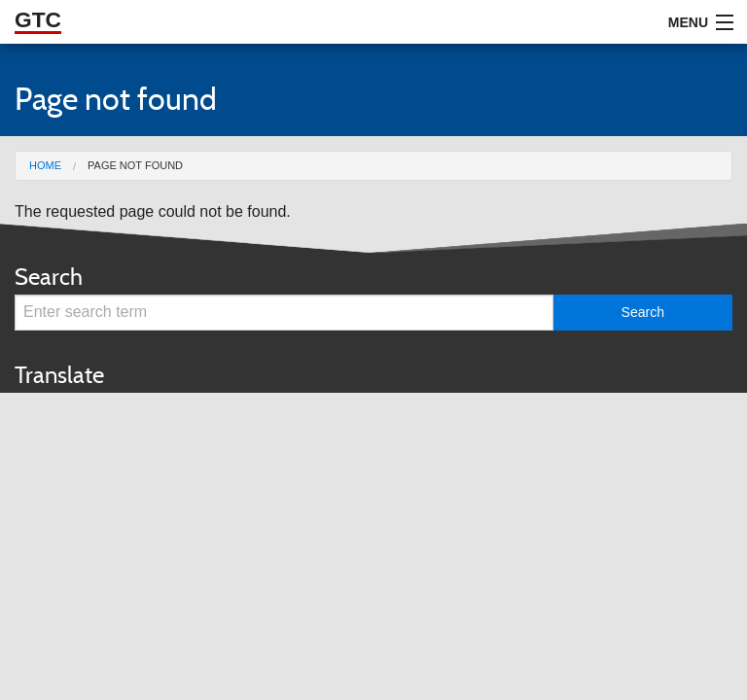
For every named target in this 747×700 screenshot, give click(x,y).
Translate (59, 375)
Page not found (135, 165)
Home (45, 165)
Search (49, 277)
